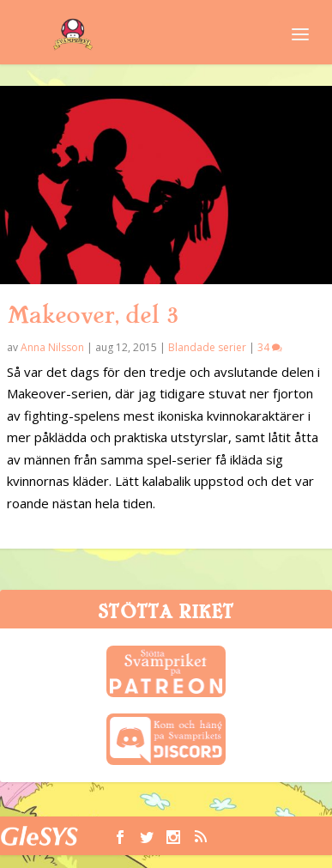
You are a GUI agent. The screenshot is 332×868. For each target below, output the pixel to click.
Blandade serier (207, 347)
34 (270, 347)
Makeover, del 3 (93, 315)
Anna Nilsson (52, 347)
